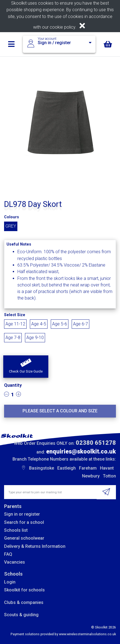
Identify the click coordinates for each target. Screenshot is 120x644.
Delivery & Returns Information (35, 546)
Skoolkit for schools (24, 590)
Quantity (13, 385)
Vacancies (15, 562)
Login (10, 582)
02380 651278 (96, 443)
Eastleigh (67, 468)
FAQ (8, 554)
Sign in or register (22, 514)
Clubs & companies (24, 602)
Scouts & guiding (21, 615)
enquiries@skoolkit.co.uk (81, 451)
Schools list (16, 530)
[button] (26, 367)
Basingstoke (42, 468)
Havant (107, 468)
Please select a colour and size (60, 411)
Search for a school (24, 522)
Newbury (91, 476)
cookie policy (62, 27)
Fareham (88, 468)
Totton (109, 476)
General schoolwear (24, 538)
